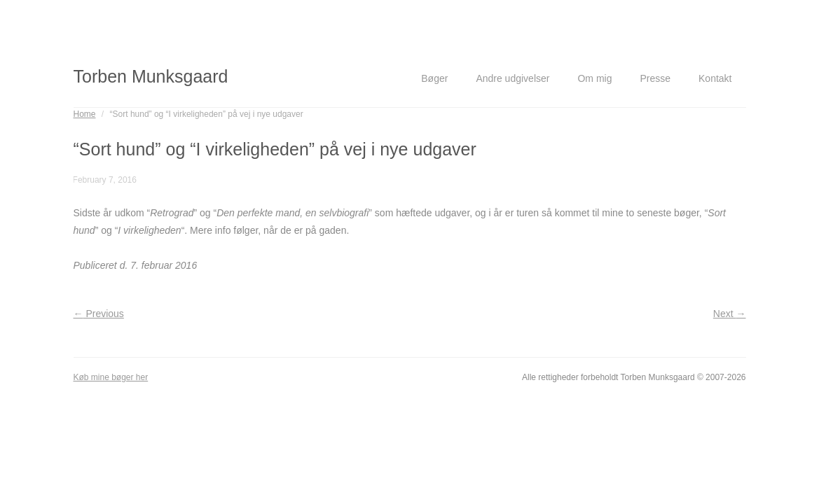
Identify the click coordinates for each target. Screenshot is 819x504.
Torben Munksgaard (151, 76)
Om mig (594, 78)
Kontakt (715, 78)
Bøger (434, 78)
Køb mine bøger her (111, 377)
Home (85, 114)
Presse (655, 78)
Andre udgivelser (512, 78)
